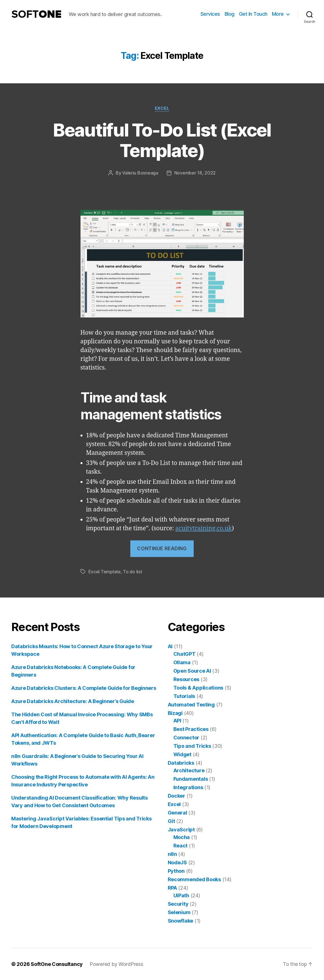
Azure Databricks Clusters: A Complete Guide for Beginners (84, 688)
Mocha (182, 837)
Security (178, 904)
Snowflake (181, 921)
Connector (186, 738)
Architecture (189, 770)
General (177, 813)
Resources (186, 679)
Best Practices (191, 729)
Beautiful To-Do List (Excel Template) (162, 140)
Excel (162, 108)
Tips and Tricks (192, 746)
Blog (230, 14)
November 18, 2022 (195, 173)
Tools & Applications (198, 688)
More (278, 14)
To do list (132, 572)
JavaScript (181, 830)
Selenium (179, 912)
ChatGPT (185, 654)
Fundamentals (191, 779)
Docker (176, 796)
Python (176, 871)
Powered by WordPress (116, 964)
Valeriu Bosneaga (140, 173)
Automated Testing (191, 705)
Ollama (182, 662)
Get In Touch (253, 14)
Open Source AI (192, 671)
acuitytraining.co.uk (204, 528)
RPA (172, 888)
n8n (172, 854)
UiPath (181, 895)
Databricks (181, 763)
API (177, 721)
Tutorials (184, 696)
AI (170, 646)
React (181, 846)
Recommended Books (194, 879)
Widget (182, 754)
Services (210, 14)
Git (171, 821)
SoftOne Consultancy (57, 964)
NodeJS (177, 862)
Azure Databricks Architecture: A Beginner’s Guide (73, 701)
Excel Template (105, 572)
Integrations (188, 787)
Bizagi (175, 713)
